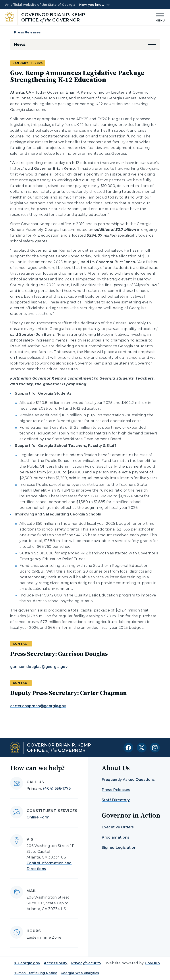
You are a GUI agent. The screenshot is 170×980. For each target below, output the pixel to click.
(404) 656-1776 (57, 788)
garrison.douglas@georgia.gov (39, 667)
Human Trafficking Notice (35, 973)
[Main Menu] (158, 17)
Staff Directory (116, 800)
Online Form (38, 817)
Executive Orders (118, 827)
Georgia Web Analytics (80, 973)
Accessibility (56, 963)
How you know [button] (92, 5)
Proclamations (115, 837)
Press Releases (27, 32)
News (20, 44)
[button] (152, 44)
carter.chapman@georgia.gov (38, 706)
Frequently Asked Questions (128, 780)
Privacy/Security (86, 963)
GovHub (152, 963)
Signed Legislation (119, 848)
